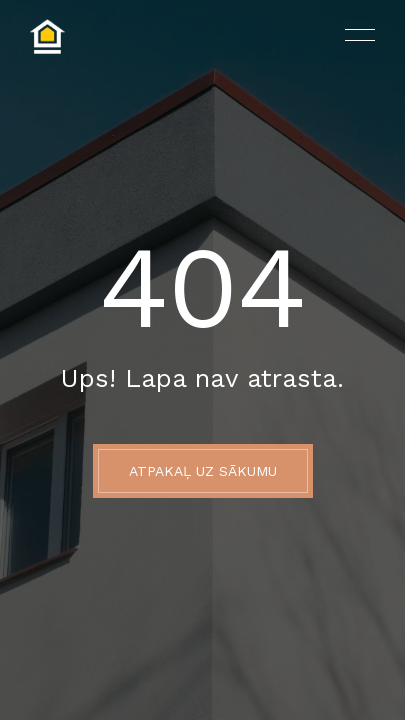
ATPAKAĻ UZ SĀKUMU (203, 471)
